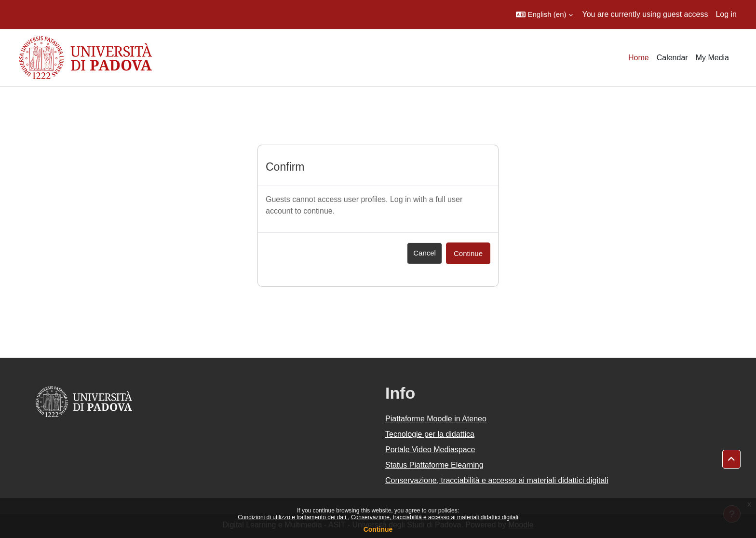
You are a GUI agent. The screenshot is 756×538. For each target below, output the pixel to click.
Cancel (425, 253)
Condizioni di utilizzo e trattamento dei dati (293, 517)
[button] (544, 14)
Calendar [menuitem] (672, 58)
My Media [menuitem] (712, 58)
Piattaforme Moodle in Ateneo (436, 419)
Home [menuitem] (639, 58)
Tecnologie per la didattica (430, 434)
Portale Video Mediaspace (430, 450)
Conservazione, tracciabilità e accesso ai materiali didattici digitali (435, 517)
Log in (726, 14)
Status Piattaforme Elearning (434, 465)
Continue (378, 529)
